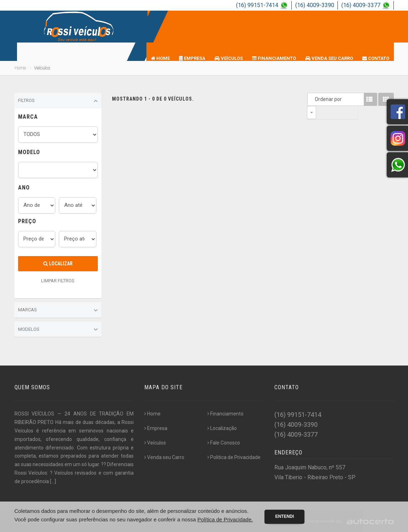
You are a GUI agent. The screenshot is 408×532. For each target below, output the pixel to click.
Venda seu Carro (329, 58)
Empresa (192, 58)
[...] (53, 481)
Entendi (284, 516)
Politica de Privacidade (234, 457)
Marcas (58, 310)
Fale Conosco (224, 443)
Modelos (58, 329)
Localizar (58, 264)
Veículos (229, 58)
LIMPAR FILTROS (58, 281)
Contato (376, 58)
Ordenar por (313, 99)
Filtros (58, 101)
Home (160, 58)
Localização (222, 428)
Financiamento (274, 58)
